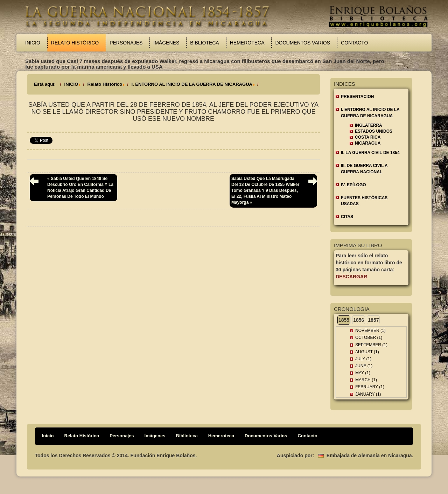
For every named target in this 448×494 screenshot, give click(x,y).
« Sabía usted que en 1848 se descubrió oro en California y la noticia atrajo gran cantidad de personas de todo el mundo (80, 187)
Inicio (33, 43)
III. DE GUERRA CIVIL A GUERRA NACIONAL (364, 169)
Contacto (354, 43)
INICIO (71, 84)
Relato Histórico (75, 43)
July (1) (363, 359)
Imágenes (166, 43)
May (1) (363, 373)
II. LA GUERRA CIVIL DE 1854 (370, 153)
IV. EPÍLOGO (353, 185)
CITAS (347, 217)
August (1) (367, 352)
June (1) (364, 366)
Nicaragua (368, 143)
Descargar (351, 277)
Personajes (126, 43)
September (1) (371, 345)
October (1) (369, 338)
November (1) (370, 331)
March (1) (366, 380)
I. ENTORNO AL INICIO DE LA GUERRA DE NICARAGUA (192, 84)
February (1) (370, 387)
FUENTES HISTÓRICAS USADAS (364, 201)
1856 (359, 320)
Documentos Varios (303, 43)
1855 (344, 320)
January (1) (368, 394)
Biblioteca (204, 43)
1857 (373, 320)
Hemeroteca (247, 43)
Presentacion (357, 97)
